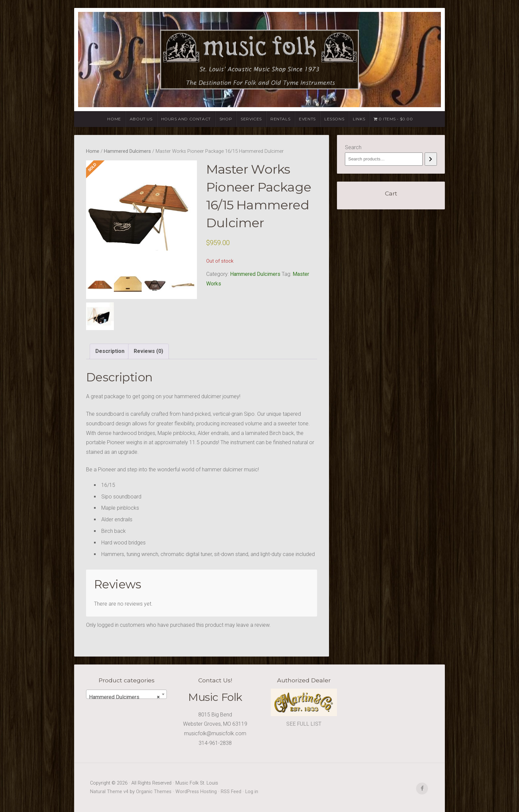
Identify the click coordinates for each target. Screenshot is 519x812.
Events (307, 119)
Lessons (334, 119)
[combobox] (126, 694)
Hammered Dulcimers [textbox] (124, 697)
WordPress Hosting (196, 792)
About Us (141, 119)
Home (114, 119)
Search (353, 147)
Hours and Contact (186, 119)
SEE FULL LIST (304, 724)
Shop (226, 119)
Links (359, 119)
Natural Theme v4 (109, 792)
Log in (252, 792)
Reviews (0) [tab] (148, 351)
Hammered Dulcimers (127, 151)
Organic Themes (154, 792)
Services (251, 119)
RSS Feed (231, 792)
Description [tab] (110, 351)
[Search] (431, 159)
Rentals (280, 119)
